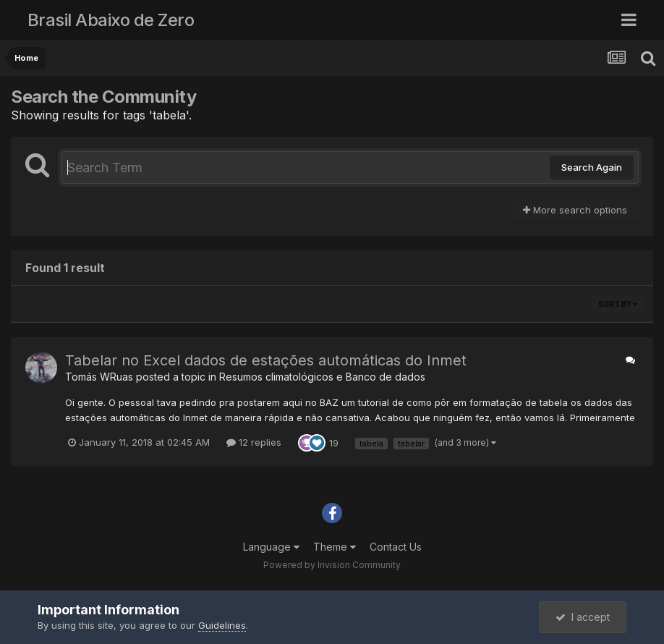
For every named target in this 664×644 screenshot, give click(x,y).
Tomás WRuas (99, 377)
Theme (335, 547)
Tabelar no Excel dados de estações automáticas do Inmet (266, 360)
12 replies (254, 442)
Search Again (592, 167)
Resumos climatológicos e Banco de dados (322, 377)
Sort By (618, 304)
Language (271, 547)
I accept (583, 617)
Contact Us (396, 547)
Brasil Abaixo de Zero (111, 20)
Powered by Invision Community (332, 565)
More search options (575, 210)
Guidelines (222, 625)
